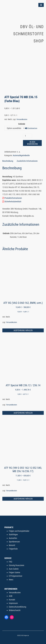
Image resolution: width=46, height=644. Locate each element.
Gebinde (22, 124)
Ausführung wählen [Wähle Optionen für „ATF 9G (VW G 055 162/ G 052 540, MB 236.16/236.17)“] (23, 499)
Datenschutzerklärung (18, 607)
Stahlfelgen (13, 534)
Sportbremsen (14, 542)
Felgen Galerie (14, 572)
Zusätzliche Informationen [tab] (27, 161)
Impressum (13, 603)
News (11, 580)
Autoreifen (13, 538)
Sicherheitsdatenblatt (12, 202)
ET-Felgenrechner (16, 576)
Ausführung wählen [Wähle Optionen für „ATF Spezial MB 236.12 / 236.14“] (23, 413)
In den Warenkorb (32, 143)
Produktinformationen (12, 198)
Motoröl (12, 545)
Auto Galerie (14, 569)
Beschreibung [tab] (8, 161)
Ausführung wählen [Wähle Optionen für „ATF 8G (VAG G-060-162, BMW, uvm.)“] (23, 330)
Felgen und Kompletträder (19, 531)
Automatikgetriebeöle (21, 155)
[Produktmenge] (27, 136)
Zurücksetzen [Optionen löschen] (32, 128)
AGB (11, 596)
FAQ (10, 562)
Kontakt (12, 600)
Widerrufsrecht (15, 610)
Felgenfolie (13, 549)
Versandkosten (22, 119)
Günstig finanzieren (17, 565)
